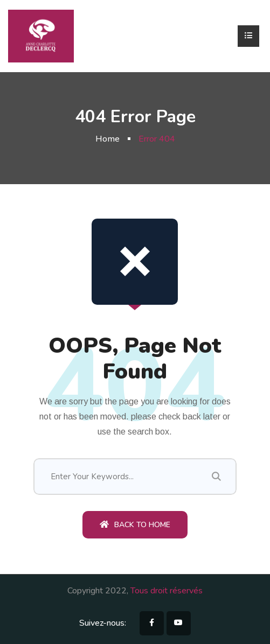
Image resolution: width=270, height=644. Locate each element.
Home (108, 139)
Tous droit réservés (167, 591)
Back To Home (135, 525)
